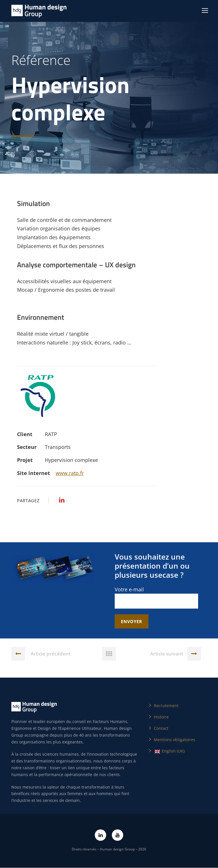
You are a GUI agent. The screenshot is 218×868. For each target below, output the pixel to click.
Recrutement (166, 706)
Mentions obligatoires (175, 740)
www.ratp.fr (70, 473)
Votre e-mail (156, 597)
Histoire (161, 717)
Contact (161, 729)
